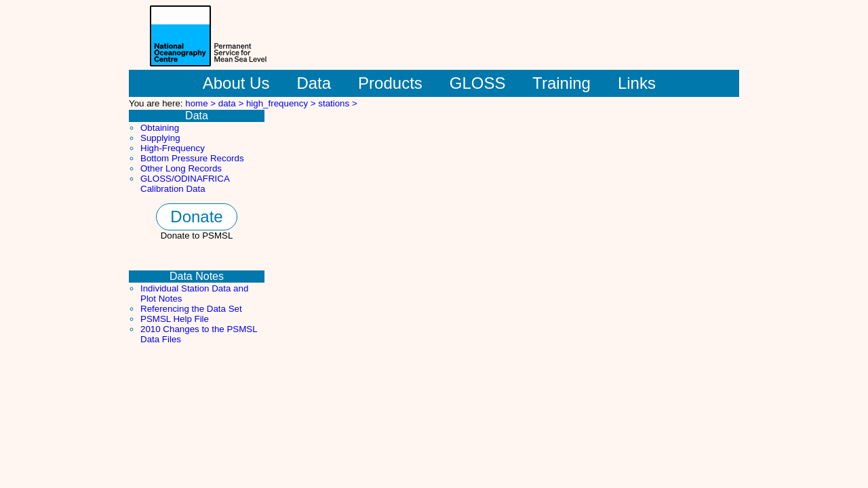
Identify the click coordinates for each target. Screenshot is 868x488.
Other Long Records (181, 168)
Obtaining (160, 128)
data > (232, 103)
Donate (196, 217)
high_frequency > (282, 103)
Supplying (160, 138)
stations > (337, 103)
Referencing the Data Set (191, 309)
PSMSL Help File (175, 319)
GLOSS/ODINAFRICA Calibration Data (185, 184)
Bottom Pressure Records (192, 158)
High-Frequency (173, 148)
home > (202, 103)
